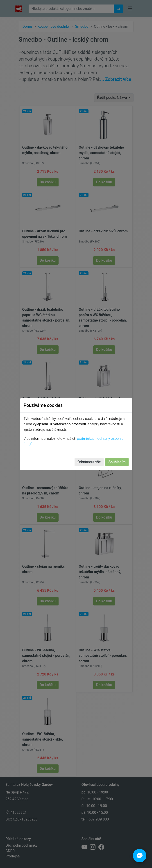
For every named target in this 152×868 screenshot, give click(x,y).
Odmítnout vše (89, 462)
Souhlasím (117, 462)
